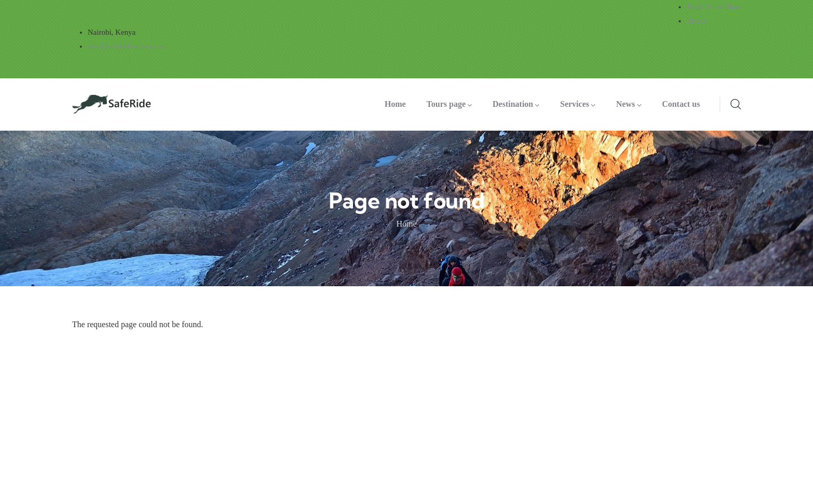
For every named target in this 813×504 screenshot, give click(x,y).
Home (406, 224)
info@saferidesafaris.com (128, 46)
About (696, 21)
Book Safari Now (714, 7)
